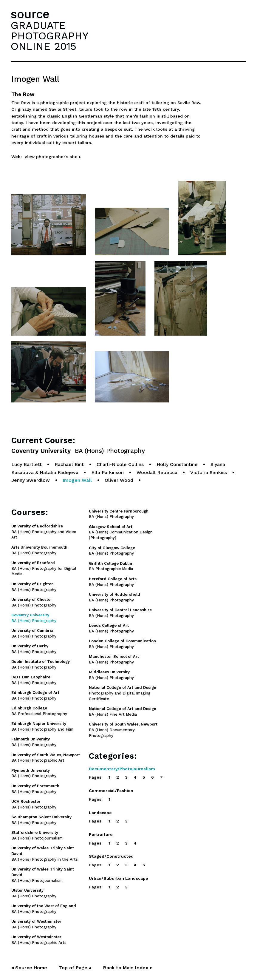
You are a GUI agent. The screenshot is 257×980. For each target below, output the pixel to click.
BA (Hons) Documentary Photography (123, 730)
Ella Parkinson (107, 472)
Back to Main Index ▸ (128, 968)
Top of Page (75, 968)
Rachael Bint (69, 464)
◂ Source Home (29, 968)
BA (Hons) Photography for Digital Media (44, 568)
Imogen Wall (77, 480)
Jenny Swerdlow (31, 480)
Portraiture (101, 834)
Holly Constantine (177, 464)
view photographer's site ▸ (53, 157)
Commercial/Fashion (111, 791)
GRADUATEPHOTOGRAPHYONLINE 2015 (49, 36)
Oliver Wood (119, 480)
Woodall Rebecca (157, 472)
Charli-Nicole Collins (120, 464)
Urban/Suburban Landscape (119, 878)
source (30, 14)
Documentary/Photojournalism (122, 769)
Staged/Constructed (111, 856)
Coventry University (78, 451)
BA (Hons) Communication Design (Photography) (121, 532)
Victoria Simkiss (209, 472)
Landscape (100, 813)
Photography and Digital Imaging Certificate (123, 693)
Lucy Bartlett (27, 464)
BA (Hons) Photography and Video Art (44, 532)
